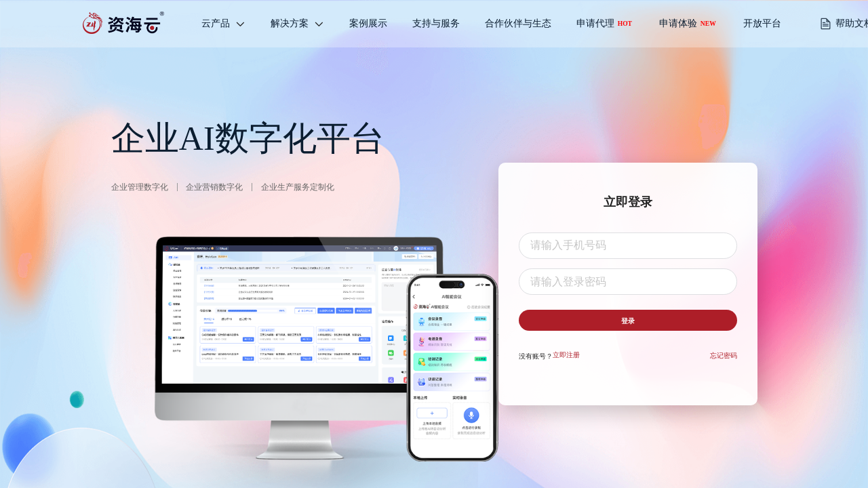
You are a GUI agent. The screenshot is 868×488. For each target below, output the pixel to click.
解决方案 (297, 24)
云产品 (223, 24)
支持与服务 (436, 23)
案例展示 (368, 23)
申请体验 (688, 24)
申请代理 (604, 24)
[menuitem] (223, 24)
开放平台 (762, 23)
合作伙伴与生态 (518, 23)
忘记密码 (724, 361)
